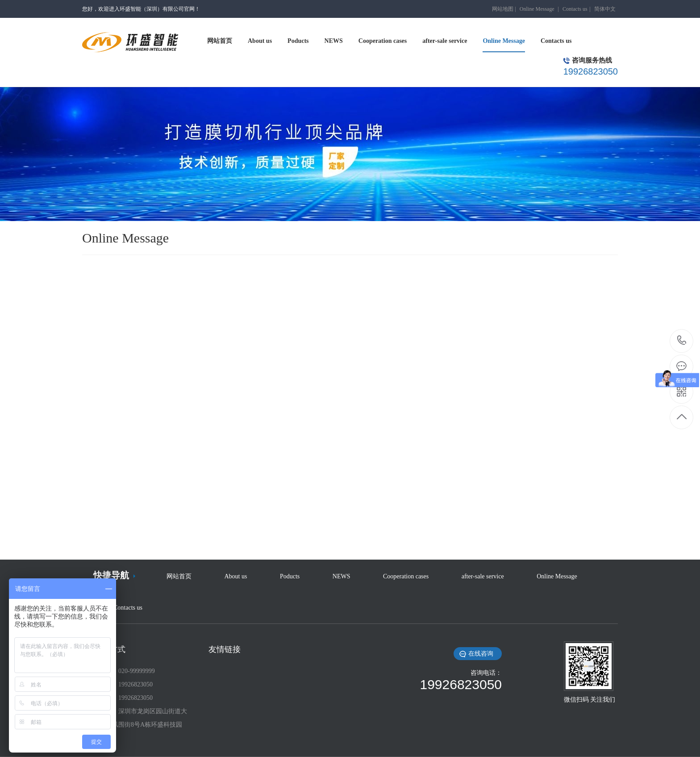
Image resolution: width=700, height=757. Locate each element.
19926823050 (682, 341)
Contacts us (575, 9)
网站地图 (503, 9)
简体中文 (605, 9)
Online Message (537, 9)
